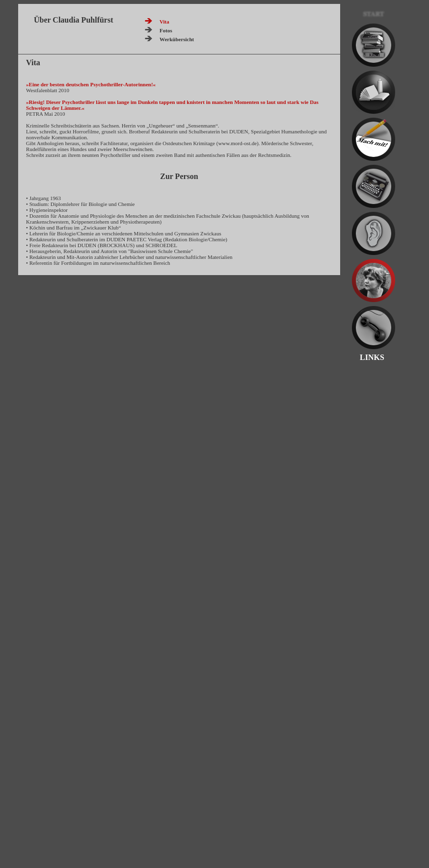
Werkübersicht (177, 39)
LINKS (368, 357)
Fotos (166, 30)
